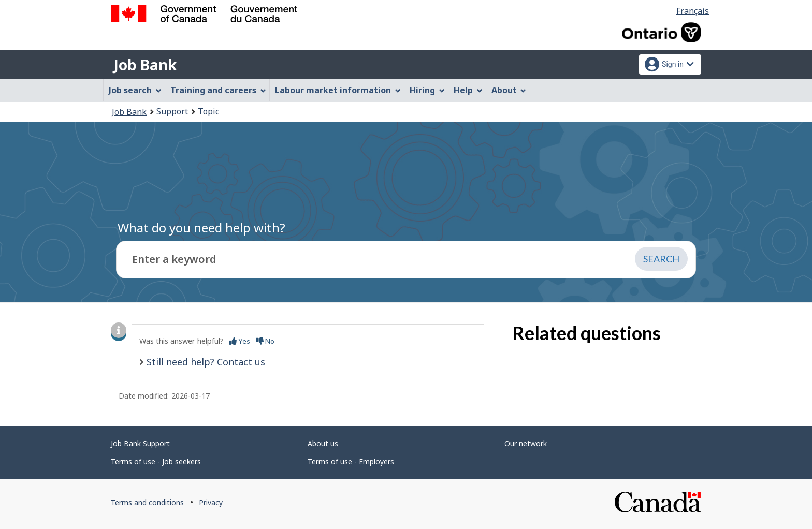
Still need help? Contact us (205, 362)
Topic (208, 111)
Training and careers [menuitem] (218, 90)
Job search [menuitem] (135, 90)
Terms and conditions (147, 502)
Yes (240, 341)
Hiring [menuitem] (427, 90)
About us (323, 443)
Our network (526, 443)
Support (172, 111)
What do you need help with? (201, 227)
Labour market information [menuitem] (338, 90)
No (265, 341)
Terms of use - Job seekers (156, 461)
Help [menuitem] (468, 90)
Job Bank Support (140, 443)
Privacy (211, 502)
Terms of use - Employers (351, 461)
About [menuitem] (509, 90)
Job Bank (145, 65)
